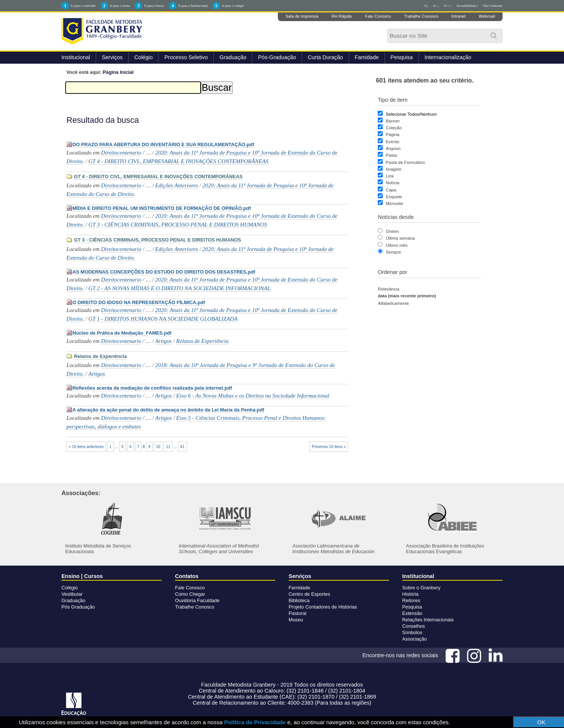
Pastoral (298, 613)
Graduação (233, 57)
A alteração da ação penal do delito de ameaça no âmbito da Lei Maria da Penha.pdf (168, 410)
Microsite (394, 203)
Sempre (393, 252)
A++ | (448, 6)
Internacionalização (448, 57)
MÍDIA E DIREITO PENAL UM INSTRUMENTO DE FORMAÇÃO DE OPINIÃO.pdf (162, 208)
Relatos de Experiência (202, 341)
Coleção (394, 128)
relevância (389, 289)
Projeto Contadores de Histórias (323, 607)
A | (426, 6)
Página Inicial (118, 72)
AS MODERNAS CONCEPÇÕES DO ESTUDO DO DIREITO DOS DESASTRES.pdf (164, 272)
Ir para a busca (154, 6)
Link (390, 176)
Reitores (411, 600)
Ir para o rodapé (233, 6)
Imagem (394, 169)
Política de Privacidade (255, 722)
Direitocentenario (121, 153)
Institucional (76, 57)
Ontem (392, 231)
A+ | (436, 6)
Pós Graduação (78, 607)
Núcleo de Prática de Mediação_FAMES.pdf (122, 333)
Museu (296, 620)
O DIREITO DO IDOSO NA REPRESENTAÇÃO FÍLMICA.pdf (139, 302)
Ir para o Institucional (193, 6)
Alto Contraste (493, 6)
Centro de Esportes (310, 594)
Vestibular (72, 594)
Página (392, 135)
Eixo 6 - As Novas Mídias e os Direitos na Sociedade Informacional (253, 396)
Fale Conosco (378, 16)
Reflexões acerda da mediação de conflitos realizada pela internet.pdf (152, 388)
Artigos (163, 341)
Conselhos (414, 626)
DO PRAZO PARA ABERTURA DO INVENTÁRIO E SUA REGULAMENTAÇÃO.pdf (163, 145)
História (410, 594)
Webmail (487, 16)
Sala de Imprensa (302, 16)
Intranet (458, 16)
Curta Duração (325, 57)
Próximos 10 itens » (329, 447)
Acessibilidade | (467, 6)
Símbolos (412, 632)
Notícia (392, 183)
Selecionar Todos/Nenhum (411, 114)
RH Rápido (342, 16)
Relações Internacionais (428, 620)
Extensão (412, 613)
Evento (392, 142)
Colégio (143, 57)
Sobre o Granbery (421, 588)
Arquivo (393, 148)
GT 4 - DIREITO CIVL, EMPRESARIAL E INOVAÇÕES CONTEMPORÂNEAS (178, 161)
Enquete (394, 197)
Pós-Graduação (277, 57)
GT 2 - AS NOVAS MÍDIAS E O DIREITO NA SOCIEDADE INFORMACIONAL (179, 288)
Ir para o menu (120, 6)
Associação (415, 639)
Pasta (391, 155)
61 (182, 447)
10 (158, 447)
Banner (393, 121)
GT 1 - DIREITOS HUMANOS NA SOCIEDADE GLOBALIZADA (163, 319)
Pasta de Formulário (405, 162)
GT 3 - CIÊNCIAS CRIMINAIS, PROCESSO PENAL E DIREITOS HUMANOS (178, 225)
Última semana (400, 238)
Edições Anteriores (176, 185)
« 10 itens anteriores (86, 447)
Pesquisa (402, 57)
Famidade (367, 57)
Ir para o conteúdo (83, 6)
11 (168, 447)
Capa (391, 190)
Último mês (397, 245)
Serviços (112, 57)
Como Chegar (190, 594)
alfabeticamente (393, 303)
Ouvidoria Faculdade (197, 600)
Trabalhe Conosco (421, 16)
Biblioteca (299, 600)
